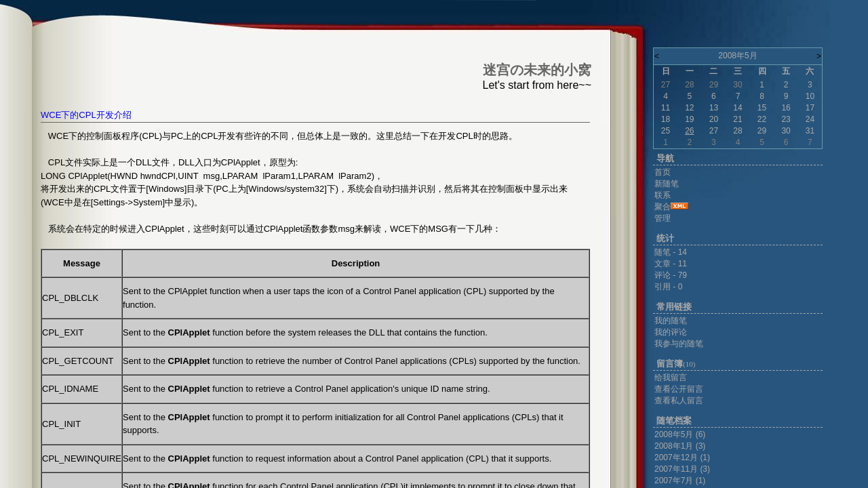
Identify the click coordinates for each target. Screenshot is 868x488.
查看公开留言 (679, 389)
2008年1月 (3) (680, 446)
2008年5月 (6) (680, 434)
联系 (663, 195)
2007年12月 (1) (682, 457)
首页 (663, 172)
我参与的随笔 (679, 344)
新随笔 (667, 184)
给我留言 (671, 378)
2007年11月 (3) (682, 469)
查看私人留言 (679, 401)
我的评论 (671, 332)
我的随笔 (671, 321)
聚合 (663, 207)
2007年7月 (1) (680, 481)
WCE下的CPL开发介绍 (86, 115)
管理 (663, 218)
